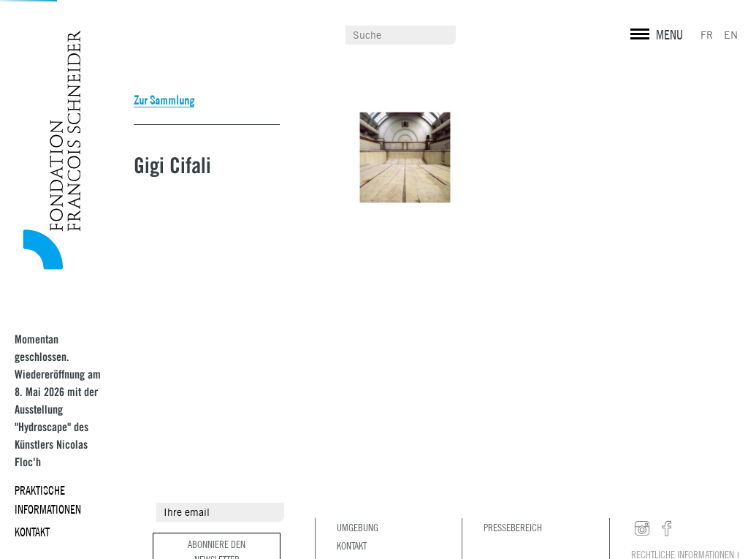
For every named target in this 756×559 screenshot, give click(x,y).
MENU (669, 35)
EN (731, 35)
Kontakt (32, 532)
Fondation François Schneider (47, 150)
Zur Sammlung (164, 100)
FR (707, 35)
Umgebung (358, 528)
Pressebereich (513, 528)
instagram (642, 529)
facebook (667, 529)
